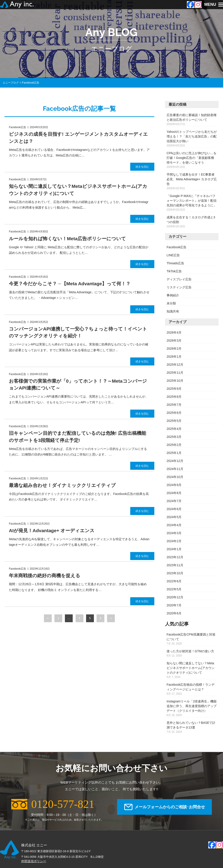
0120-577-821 (63, 804)
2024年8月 (174, 493)
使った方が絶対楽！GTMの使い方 (190, 651)
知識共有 (173, 311)
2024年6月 (174, 509)
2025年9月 (174, 389)
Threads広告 (175, 263)
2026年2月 (174, 349)
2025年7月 (174, 405)
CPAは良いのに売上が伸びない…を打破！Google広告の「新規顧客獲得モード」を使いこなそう (192, 158)
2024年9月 (174, 485)
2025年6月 (174, 413)
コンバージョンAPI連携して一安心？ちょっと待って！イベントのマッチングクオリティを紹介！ (78, 332)
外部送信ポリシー (34, 861)
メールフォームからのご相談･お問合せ (170, 807)
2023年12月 (175, 557)
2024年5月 (174, 517)
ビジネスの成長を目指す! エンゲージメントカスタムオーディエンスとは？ (78, 138)
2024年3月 (174, 533)
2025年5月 (174, 421)
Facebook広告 (177, 247)
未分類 (171, 303)
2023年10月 (175, 573)
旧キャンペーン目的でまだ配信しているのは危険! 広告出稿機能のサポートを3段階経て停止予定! (77, 437)
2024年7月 (174, 501)
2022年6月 (174, 581)
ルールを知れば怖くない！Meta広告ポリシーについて (67, 239)
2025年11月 (175, 373)
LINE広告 (173, 255)
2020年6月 (174, 613)
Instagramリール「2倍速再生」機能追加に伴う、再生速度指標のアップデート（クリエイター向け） (192, 706)
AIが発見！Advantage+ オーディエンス (52, 530)
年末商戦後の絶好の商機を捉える (45, 576)
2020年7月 (174, 605)
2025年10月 (175, 381)
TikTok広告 (174, 271)
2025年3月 (174, 437)
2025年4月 (174, 429)
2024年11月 (175, 469)
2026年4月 (174, 332)
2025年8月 (174, 397)
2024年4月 (174, 525)
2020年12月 (175, 597)
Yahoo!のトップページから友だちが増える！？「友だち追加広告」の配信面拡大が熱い (192, 136)
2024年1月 (174, 549)
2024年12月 (175, 461)
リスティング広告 (179, 287)
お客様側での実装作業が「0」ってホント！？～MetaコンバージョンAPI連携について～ (78, 385)
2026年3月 (174, 341)
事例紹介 (173, 295)
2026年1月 (174, 357)
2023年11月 (175, 565)
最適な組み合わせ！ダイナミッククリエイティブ (62, 485)
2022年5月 (174, 589)
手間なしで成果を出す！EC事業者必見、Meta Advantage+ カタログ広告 (192, 179)
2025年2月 (174, 445)
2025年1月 (174, 453)
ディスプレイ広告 (179, 279)
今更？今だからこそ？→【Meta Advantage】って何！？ (70, 284)
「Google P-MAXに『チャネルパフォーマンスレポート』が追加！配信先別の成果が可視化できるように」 (192, 201)
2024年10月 (175, 477)
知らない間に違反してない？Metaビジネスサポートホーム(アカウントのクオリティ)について (78, 190)
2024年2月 (174, 541)
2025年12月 (175, 365)
